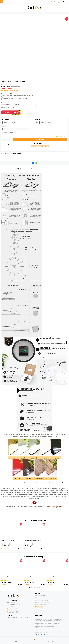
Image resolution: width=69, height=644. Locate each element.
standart (51, 507)
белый (19, 129)
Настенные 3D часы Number (8, 577)
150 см (49, 122)
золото (5, 133)
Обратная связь (11, 620)
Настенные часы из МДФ (42, 600)
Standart (6, 122)
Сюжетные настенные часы (43, 605)
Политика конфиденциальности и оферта (18, 618)
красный (12, 133)
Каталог (3, 157)
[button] (30, 588)
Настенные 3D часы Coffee (31, 577)
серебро (6, 129)
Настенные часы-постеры (42, 602)
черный (13, 129)
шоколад (26, 129)
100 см (43, 122)
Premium (13, 122)
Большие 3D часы (11, 157)
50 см (37, 122)
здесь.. (64, 482)
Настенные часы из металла (43, 598)
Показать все (39, 607)
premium (59, 507)
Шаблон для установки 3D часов (32, 541)
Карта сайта (51, 642)
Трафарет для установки (8, 541)
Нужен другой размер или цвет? (40, 147)
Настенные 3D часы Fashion (54, 577)
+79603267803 (12, 601)
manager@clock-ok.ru (14, 604)
